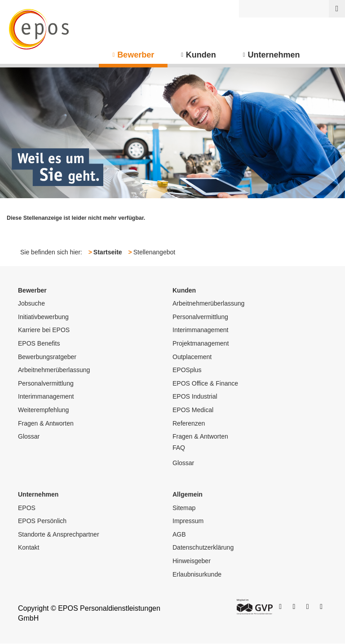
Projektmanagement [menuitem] (201, 343)
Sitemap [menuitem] (184, 508)
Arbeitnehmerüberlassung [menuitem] (54, 370)
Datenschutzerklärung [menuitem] (203, 547)
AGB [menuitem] (179, 534)
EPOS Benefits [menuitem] (39, 343)
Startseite (108, 252)
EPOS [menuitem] (27, 508)
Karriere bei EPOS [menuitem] (44, 330)
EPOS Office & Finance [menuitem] (205, 383)
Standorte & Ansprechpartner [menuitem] (59, 534)
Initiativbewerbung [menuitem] (43, 317)
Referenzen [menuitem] (189, 423)
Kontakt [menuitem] (29, 547)
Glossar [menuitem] (29, 436)
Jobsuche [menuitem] (31, 303)
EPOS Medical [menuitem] (193, 410)
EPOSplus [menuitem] (187, 370)
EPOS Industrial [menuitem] (195, 396)
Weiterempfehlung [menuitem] (43, 410)
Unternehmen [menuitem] (274, 55)
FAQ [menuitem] (179, 448)
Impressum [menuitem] (188, 521)
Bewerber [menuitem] (136, 55)
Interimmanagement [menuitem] (46, 396)
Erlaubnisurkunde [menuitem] (197, 574)
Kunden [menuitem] (201, 55)
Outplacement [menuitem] (192, 357)
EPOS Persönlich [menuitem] (42, 521)
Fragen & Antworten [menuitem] (46, 423)
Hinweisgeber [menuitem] (192, 561)
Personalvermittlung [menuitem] (46, 383)
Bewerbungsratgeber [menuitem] (47, 357)
